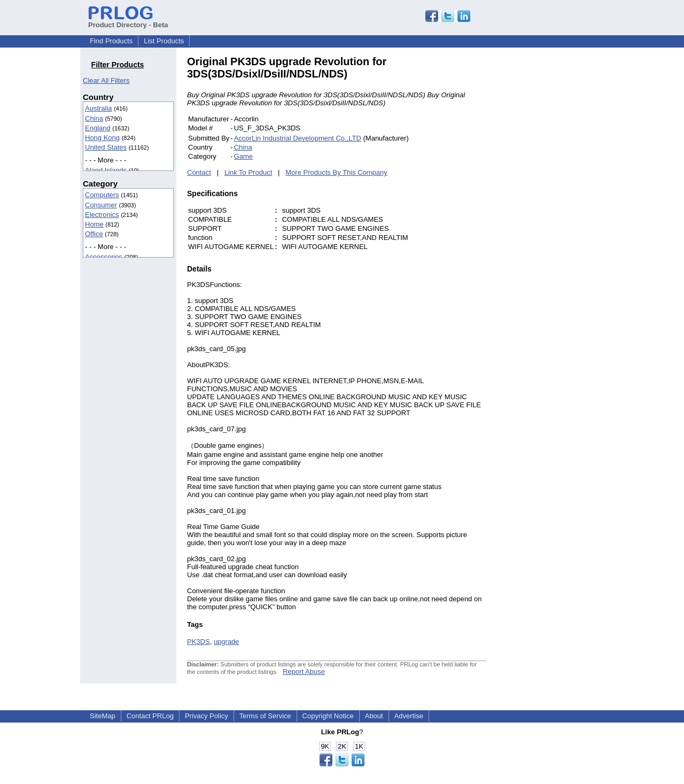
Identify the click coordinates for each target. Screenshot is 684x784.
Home (94, 224)
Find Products (111, 41)
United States (106, 147)
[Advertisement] (558, 216)
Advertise (409, 716)
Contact (199, 172)
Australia (99, 108)
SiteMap (103, 716)
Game (243, 156)
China (94, 118)
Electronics (102, 215)
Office (94, 234)
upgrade (227, 642)
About (374, 716)
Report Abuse (304, 672)
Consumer (101, 205)
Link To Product (248, 172)
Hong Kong (102, 138)
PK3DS (199, 642)
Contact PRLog (150, 716)
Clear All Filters (106, 80)
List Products (164, 41)
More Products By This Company (336, 172)
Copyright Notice (328, 716)
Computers (102, 195)
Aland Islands (106, 170)
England (98, 128)
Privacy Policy (207, 716)
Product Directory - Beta (128, 21)
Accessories (104, 257)
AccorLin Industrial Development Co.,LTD (298, 138)
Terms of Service (265, 716)
